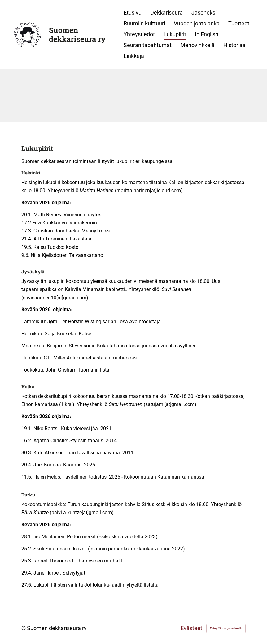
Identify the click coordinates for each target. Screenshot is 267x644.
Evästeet (191, 629)
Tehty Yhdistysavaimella (226, 628)
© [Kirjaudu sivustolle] (24, 628)
